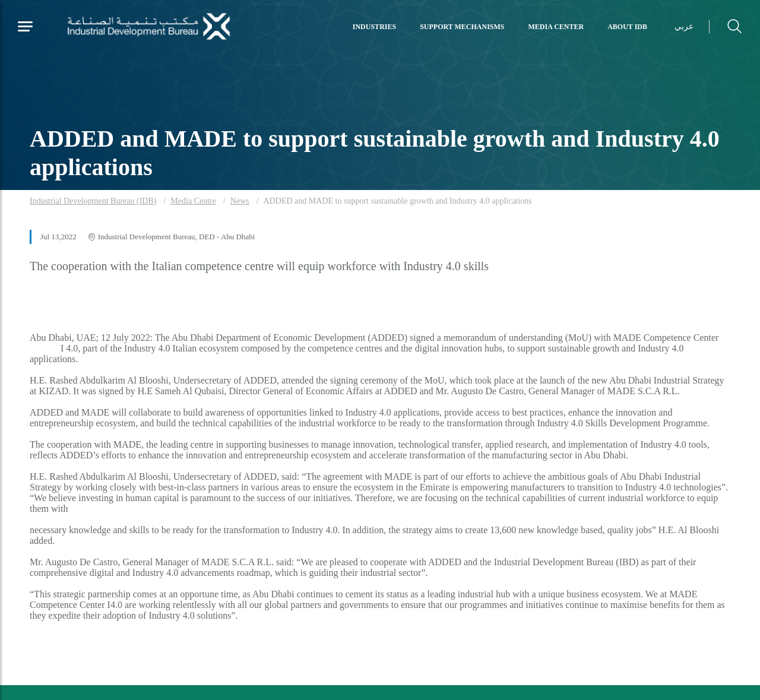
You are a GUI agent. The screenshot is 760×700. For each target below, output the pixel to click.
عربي (684, 26)
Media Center (556, 27)
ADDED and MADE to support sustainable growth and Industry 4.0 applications (398, 201)
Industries (374, 27)
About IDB (627, 27)
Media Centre (193, 201)
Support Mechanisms (462, 27)
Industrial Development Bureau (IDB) (93, 201)
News (240, 201)
